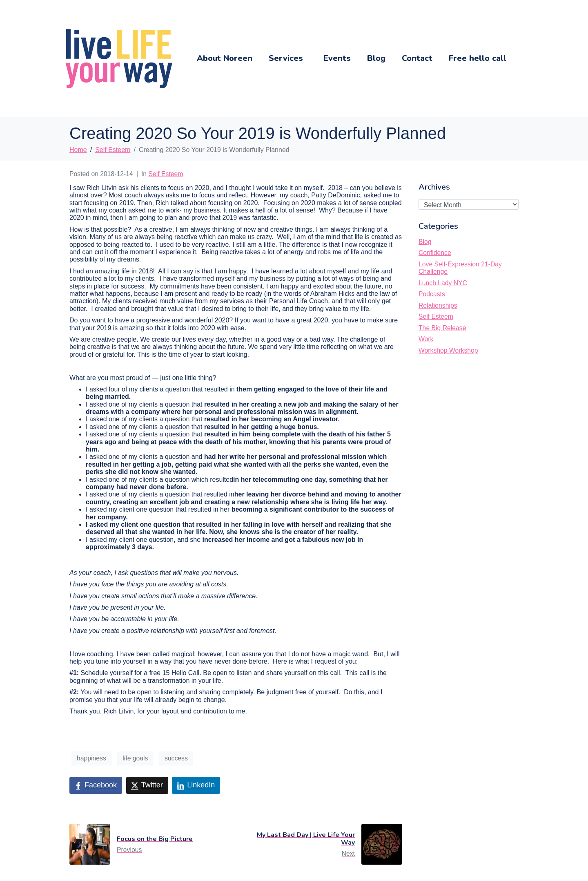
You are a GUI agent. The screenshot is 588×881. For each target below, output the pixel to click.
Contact (417, 58)
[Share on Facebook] (96, 785)
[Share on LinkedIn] (196, 785)
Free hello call (478, 58)
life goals (135, 758)
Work (426, 339)
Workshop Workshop (448, 350)
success (176, 758)
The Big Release (442, 328)
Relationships (438, 305)
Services (286, 58)
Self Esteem (166, 174)
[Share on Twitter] (147, 785)
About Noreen (225, 58)
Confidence (435, 253)
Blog (376, 58)
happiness (91, 758)
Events (337, 58)
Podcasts (432, 294)
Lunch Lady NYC (443, 283)
